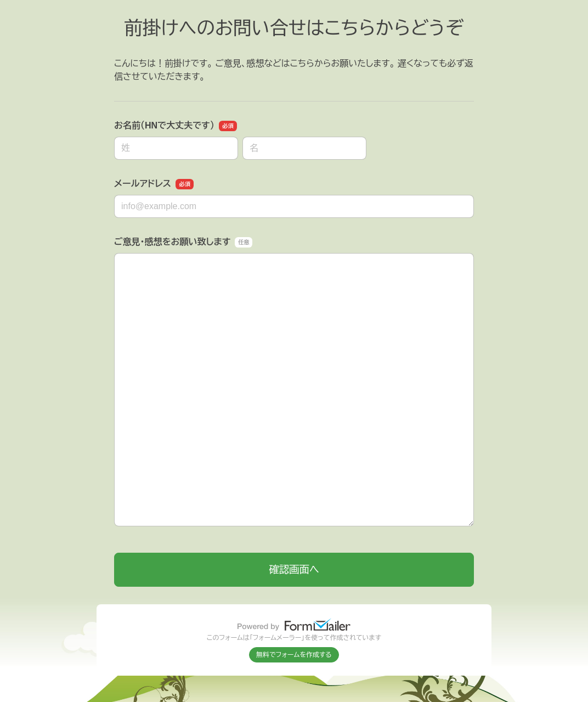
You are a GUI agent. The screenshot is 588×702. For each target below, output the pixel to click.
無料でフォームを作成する (294, 655)
